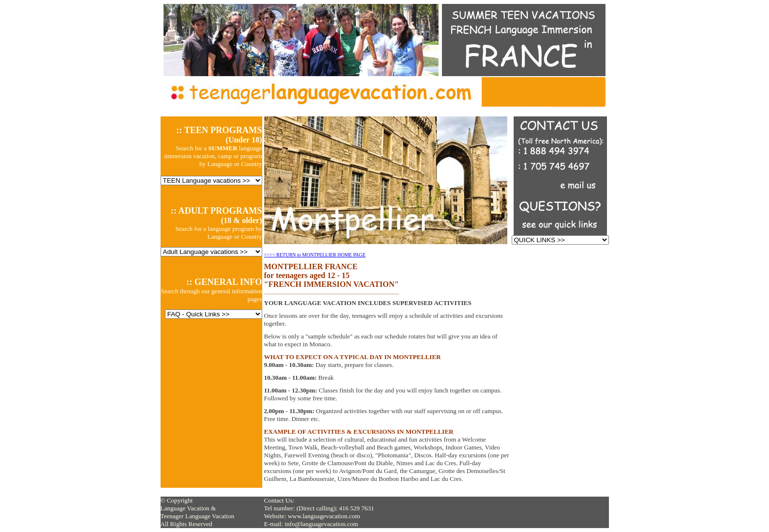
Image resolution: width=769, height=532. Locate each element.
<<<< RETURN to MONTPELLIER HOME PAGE (315, 255)
